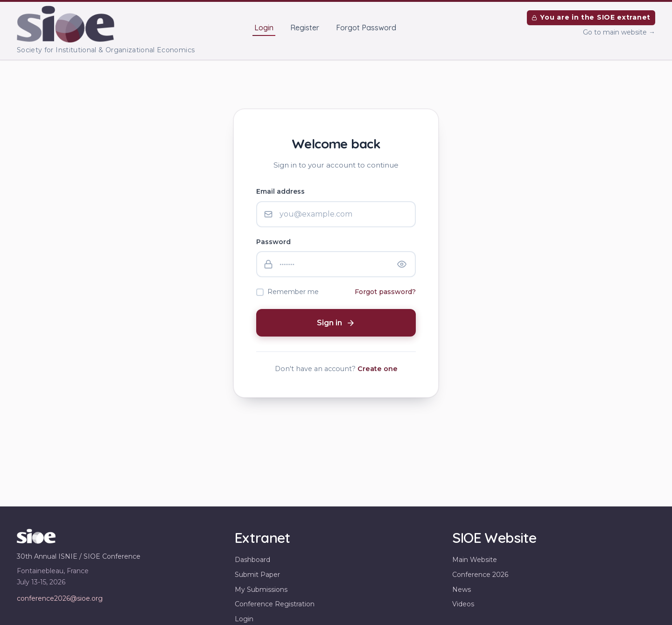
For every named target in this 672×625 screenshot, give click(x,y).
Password (273, 242)
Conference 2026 (480, 575)
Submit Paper (257, 575)
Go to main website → (619, 32)
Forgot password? (385, 292)
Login (264, 28)
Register (305, 28)
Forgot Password (366, 28)
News (462, 590)
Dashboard (252, 560)
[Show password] (402, 264)
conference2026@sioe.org (60, 598)
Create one (378, 369)
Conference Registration (275, 604)
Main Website (475, 560)
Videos (463, 604)
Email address (280, 191)
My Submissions (261, 590)
